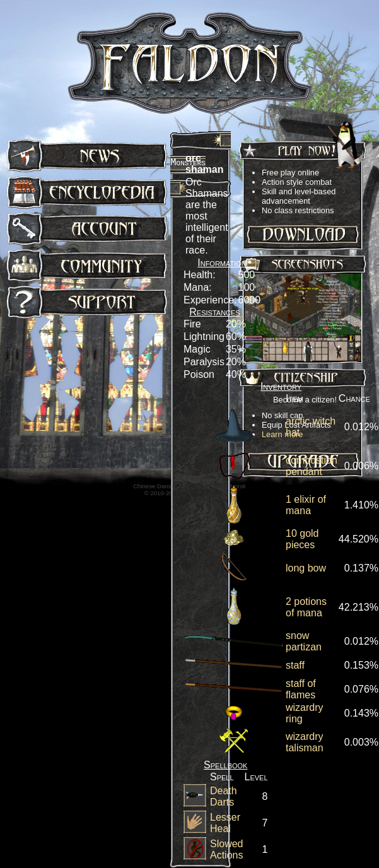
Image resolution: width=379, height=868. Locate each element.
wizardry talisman (305, 742)
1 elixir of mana (306, 505)
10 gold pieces (302, 539)
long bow (306, 568)
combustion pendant (312, 466)
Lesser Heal (225, 823)
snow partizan (304, 641)
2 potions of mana (306, 607)
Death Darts (224, 796)
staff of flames (301, 689)
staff (295, 665)
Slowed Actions (226, 849)
